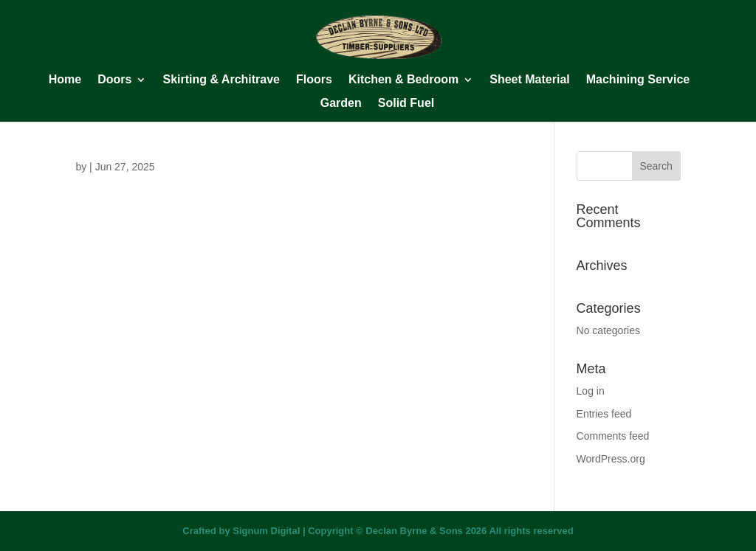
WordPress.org (611, 459)
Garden (341, 104)
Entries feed (604, 414)
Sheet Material (529, 80)
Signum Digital (266, 531)
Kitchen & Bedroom (403, 80)
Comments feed (613, 436)
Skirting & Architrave (221, 80)
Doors (114, 80)
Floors (314, 80)
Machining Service (638, 80)
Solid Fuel (406, 104)
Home (65, 80)
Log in (591, 391)
